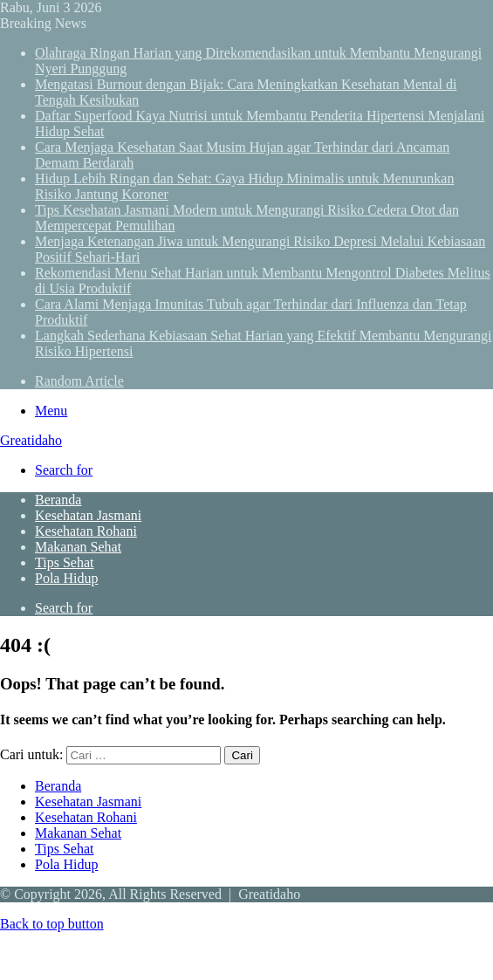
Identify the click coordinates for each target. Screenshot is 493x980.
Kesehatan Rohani (86, 531)
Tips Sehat (64, 562)
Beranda (58, 500)
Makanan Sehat (78, 547)
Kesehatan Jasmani (88, 515)
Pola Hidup (66, 578)
